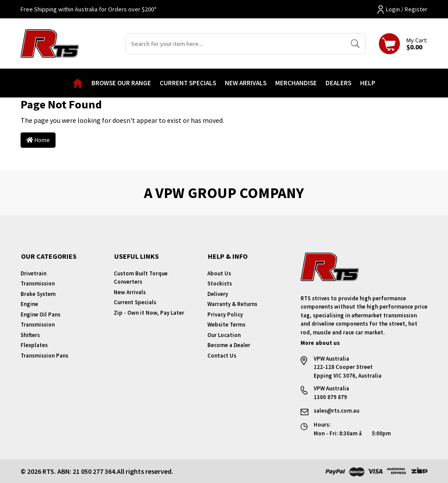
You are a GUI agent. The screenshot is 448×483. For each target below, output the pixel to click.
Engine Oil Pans (40, 314)
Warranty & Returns (232, 304)
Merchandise (296, 83)
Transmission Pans (44, 356)
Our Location (224, 335)
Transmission (38, 283)
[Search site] (355, 44)
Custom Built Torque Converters (141, 278)
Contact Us (222, 356)
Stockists (220, 283)
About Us (219, 273)
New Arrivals (246, 83)
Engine (29, 304)
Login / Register (402, 9)
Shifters (30, 335)
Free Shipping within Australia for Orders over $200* (89, 9)
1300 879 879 (330, 397)
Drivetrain (33, 273)
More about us (320, 343)
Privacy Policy (225, 314)
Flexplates (34, 345)
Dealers (338, 83)
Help (368, 83)
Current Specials (188, 83)
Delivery (218, 294)
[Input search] (236, 44)
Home (38, 140)
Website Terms (226, 325)
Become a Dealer (229, 345)
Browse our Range (121, 83)
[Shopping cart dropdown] (403, 44)
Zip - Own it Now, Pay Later (149, 313)
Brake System (38, 294)
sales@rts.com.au (336, 411)
